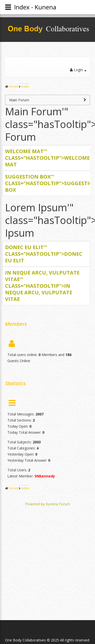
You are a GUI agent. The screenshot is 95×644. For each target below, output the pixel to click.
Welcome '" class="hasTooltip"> (47, 158)
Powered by (35, 504)
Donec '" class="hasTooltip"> (44, 254)
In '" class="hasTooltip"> (42, 286)
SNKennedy (45, 476)
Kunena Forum (58, 504)
